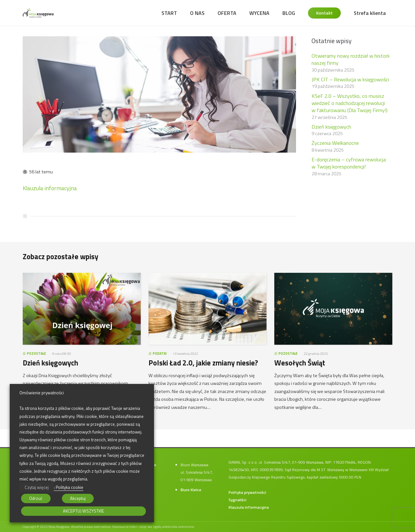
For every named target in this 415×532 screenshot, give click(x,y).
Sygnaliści (237, 500)
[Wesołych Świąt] (333, 276)
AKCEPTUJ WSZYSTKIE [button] (83, 511)
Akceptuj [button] (78, 498)
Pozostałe (36, 353)
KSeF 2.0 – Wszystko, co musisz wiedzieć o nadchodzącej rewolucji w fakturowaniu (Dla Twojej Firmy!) (350, 103)
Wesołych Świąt (300, 363)
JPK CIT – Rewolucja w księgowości (350, 79)
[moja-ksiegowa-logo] (38, 13)
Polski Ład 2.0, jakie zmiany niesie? (203, 363)
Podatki (160, 353)
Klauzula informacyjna (50, 188)
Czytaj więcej (37, 487)
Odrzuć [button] (36, 498)
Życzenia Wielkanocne (335, 143)
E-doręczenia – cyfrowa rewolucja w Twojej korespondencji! (349, 163)
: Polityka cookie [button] (69, 487)
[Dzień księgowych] (82, 276)
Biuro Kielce (191, 490)
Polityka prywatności (247, 492)
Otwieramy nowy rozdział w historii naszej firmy (350, 59)
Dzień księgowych (331, 127)
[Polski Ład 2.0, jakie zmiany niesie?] (207, 276)
